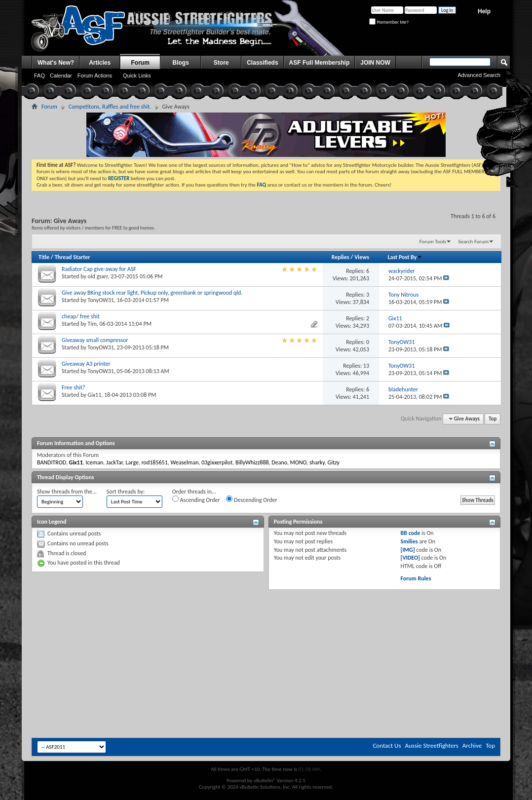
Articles (100, 63)
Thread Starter (73, 257)
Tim (92, 324)
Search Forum (474, 242)
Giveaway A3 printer (86, 364)
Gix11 (95, 395)
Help (484, 11)
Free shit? (74, 387)
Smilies (409, 541)
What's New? (56, 63)
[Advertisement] (266, 619)
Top (493, 419)
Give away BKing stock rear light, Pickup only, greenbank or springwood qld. (152, 293)
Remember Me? (389, 22)
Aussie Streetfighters (432, 745)
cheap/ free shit (81, 316)
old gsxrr (98, 276)
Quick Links (137, 76)
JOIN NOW (375, 63)
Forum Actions (95, 76)
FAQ (39, 76)
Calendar (61, 76)
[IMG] (407, 550)
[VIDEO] (410, 558)
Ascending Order (196, 499)
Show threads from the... (67, 492)
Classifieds (262, 63)
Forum (140, 63)
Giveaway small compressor (95, 340)
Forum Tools (433, 242)
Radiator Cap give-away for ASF (99, 269)
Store (221, 63)
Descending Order (251, 499)
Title (44, 257)
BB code (410, 533)
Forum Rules (416, 578)
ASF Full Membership (320, 63)
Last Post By (405, 257)
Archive (472, 745)
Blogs (181, 63)
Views (362, 257)
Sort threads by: (126, 492)
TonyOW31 (101, 300)
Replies (341, 257)
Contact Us (387, 745)
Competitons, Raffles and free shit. (110, 107)
